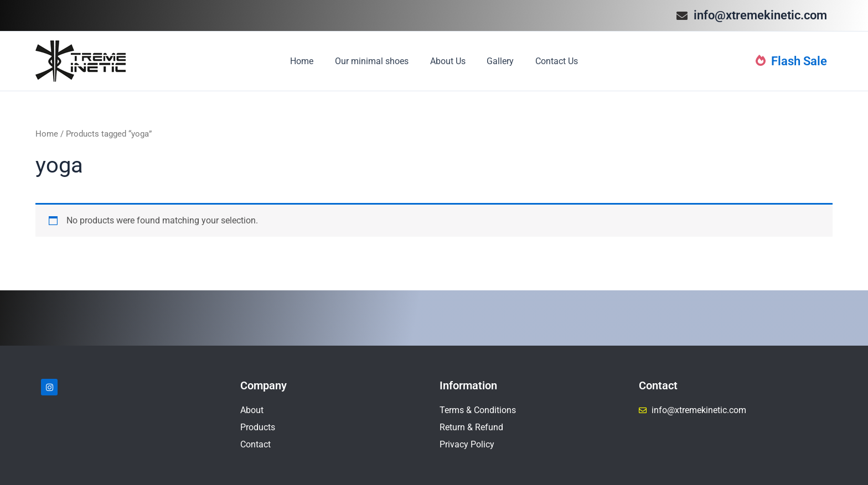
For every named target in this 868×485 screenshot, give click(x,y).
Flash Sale (791, 61)
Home (309, 61)
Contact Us (549, 61)
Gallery (497, 61)
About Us (448, 61)
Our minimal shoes (376, 61)
